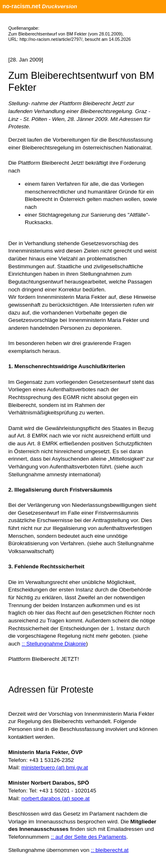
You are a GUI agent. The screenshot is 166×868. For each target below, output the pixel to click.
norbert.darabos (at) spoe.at (56, 798)
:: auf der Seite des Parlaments (89, 837)
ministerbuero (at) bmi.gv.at (55, 767)
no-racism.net (21, 6)
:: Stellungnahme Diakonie (54, 644)
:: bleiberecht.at (110, 850)
